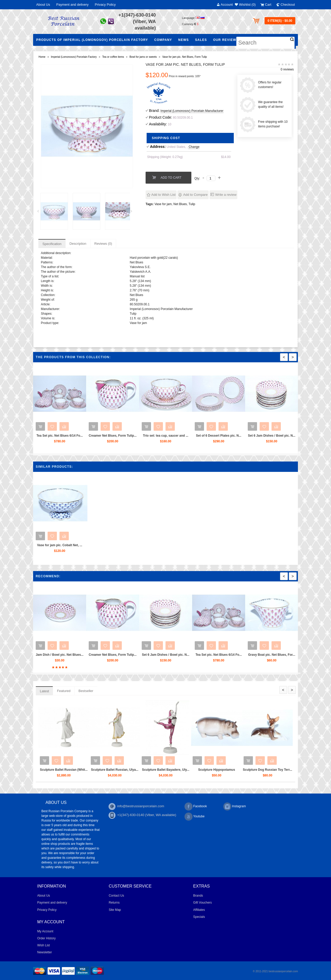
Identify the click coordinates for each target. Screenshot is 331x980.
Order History (46, 938)
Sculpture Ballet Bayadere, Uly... (201, 770)
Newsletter (45, 952)
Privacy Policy (105, 5)
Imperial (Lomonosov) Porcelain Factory (74, 57)
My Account (45, 931)
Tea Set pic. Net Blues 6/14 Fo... (72, 436)
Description (78, 244)
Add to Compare (195, 195)
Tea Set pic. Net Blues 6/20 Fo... (42, 655)
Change (194, 147)
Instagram (234, 806)
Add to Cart (171, 178)
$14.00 (226, 157)
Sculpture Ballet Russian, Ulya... (150, 770)
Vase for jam (163, 204)
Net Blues (180, 204)
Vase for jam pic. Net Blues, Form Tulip (185, 57)
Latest (44, 691)
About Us (43, 5)
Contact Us (116, 896)
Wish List (44, 945)
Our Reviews (226, 40)
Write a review (226, 195)
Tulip (192, 204)
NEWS (183, 40)
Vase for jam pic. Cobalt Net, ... (60, 545)
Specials (199, 917)
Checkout (288, 5)
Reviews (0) (103, 244)
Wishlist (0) (247, 5)
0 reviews (287, 69)
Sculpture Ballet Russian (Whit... (99, 770)
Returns (114, 903)
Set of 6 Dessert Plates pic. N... (231, 436)
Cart (268, 5)
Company (163, 40)
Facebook (196, 806)
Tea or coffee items (113, 57)
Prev (40, 213)
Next (133, 213)
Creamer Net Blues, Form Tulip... (125, 436)
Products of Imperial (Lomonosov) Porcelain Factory (92, 40)
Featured (64, 691)
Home (42, 57)
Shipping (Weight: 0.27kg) (165, 157)
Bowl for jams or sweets (143, 57)
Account (227, 5)
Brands (198, 896)
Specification (52, 244)
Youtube (194, 817)
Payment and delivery (72, 5)
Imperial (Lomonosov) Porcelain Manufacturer (192, 111)
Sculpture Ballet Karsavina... (48, 770)
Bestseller (86, 691)
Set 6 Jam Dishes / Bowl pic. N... (284, 436)
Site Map (115, 910)
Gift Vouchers (202, 903)
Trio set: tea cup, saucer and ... (178, 436)
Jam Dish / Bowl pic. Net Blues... (95, 655)
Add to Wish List (163, 195)
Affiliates (199, 910)
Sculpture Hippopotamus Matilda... (252, 772)
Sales (201, 40)
